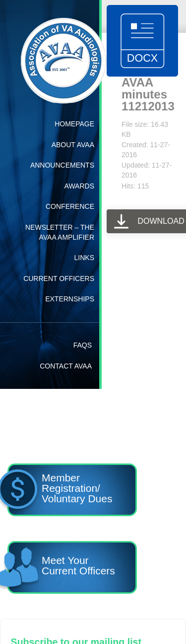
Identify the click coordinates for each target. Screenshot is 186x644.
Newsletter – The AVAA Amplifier (60, 232)
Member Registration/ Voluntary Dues (60, 491)
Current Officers (59, 278)
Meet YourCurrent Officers (61, 569)
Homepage (74, 124)
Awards (79, 186)
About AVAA (73, 145)
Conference (70, 206)
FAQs (83, 345)
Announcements (62, 165)
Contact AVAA (66, 366)
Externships (70, 299)
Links (84, 258)
